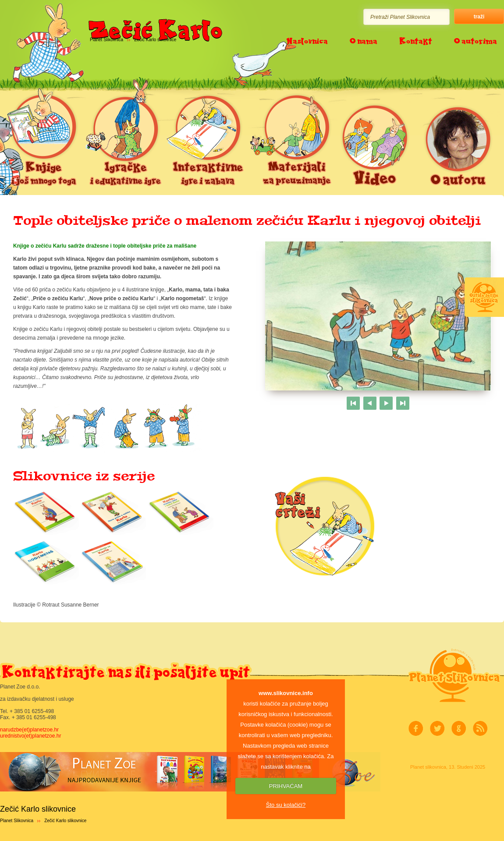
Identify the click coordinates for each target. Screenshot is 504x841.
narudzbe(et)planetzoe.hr (29, 730)
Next (386, 403)
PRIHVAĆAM (286, 786)
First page (353, 403)
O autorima (476, 41)
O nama (364, 41)
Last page (403, 403)
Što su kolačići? (286, 805)
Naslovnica (307, 41)
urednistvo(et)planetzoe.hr (30, 736)
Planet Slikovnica (17, 821)
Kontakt (416, 41)
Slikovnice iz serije (84, 476)
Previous (370, 403)
